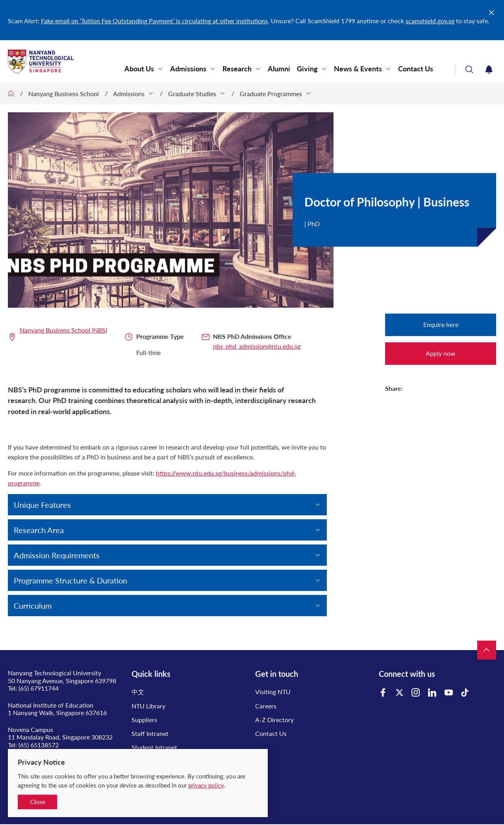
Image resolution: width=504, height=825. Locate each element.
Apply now (441, 353)
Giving (307, 69)
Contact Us (416, 69)
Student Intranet (154, 747)
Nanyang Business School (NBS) (63, 330)
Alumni (279, 69)
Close (38, 802)
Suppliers (144, 720)
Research (237, 69)
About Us (139, 69)
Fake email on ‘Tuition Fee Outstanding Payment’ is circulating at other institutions (154, 21)
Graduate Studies (192, 94)
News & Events (358, 69)
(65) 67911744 (39, 688)
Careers (266, 706)
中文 (138, 692)
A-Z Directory (274, 720)
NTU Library (148, 706)
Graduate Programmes (271, 94)
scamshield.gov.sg (430, 21)
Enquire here (441, 324)
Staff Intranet (150, 733)
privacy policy (206, 785)
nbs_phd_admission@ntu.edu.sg (257, 346)
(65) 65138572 (39, 745)
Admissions (188, 69)
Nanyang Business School (64, 94)
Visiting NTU (273, 692)
